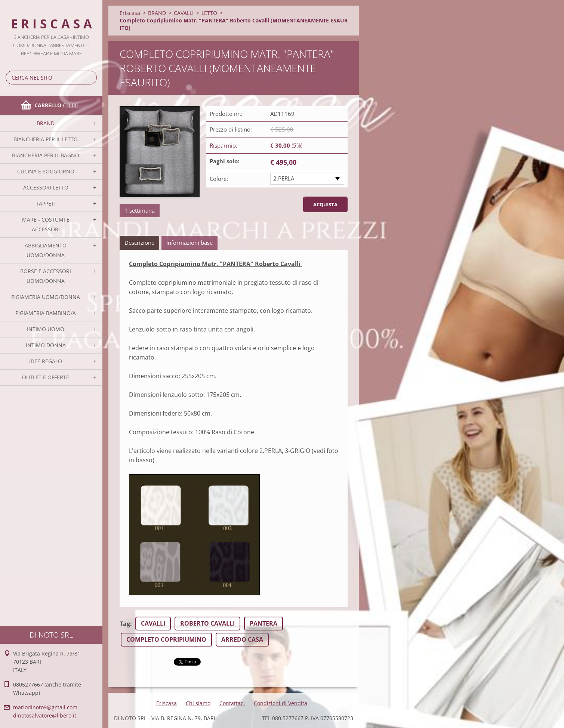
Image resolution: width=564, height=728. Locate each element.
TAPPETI (46, 203)
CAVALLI (184, 13)
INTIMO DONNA (46, 345)
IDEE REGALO (46, 361)
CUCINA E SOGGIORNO (46, 171)
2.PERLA (284, 178)
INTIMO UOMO (46, 329)
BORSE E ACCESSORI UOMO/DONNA (46, 276)
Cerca (90, 78)
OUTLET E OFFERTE (46, 377)
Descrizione (139, 243)
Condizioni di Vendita (281, 703)
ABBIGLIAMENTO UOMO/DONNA (46, 250)
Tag (125, 624)
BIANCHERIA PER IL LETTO (46, 139)
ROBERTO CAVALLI (207, 623)
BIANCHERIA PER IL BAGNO (46, 155)
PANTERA (263, 623)
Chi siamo (198, 703)
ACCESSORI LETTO (46, 187)
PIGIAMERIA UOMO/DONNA (46, 297)
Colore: (219, 179)
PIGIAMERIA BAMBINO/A (46, 313)
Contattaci (232, 703)
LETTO (209, 13)
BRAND (46, 123)
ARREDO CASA (242, 639)
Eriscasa (130, 13)
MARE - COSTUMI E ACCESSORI (46, 224)
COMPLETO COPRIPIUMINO (166, 639)
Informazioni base (189, 243)
